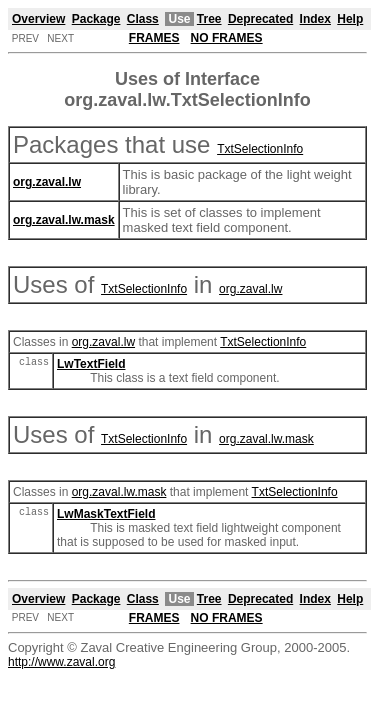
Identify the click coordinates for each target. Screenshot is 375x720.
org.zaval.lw (250, 289)
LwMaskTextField (106, 514)
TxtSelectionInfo (260, 149)
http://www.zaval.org (61, 662)
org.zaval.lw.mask (266, 439)
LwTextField (91, 364)
